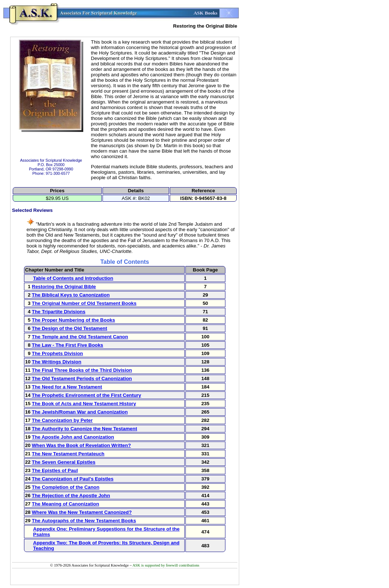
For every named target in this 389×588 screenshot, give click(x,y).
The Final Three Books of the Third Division (82, 370)
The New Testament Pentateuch (68, 454)
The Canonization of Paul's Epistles (73, 479)
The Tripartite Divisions (59, 312)
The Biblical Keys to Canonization (71, 295)
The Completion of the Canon (66, 487)
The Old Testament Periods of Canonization (82, 378)
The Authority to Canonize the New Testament (85, 429)
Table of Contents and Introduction (73, 278)
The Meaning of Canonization (66, 504)
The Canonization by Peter (62, 420)
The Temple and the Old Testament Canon (80, 337)
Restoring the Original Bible (64, 287)
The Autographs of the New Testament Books (84, 521)
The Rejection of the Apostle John (71, 496)
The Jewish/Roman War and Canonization (80, 412)
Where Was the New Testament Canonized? (82, 512)
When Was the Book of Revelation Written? (82, 445)
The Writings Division (57, 362)
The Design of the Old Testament (70, 328)
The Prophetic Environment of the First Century (87, 395)
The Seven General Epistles (64, 462)
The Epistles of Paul (55, 470)
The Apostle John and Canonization (73, 437)
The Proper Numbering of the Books (74, 320)
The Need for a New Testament (67, 387)
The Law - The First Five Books (68, 345)
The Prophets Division (58, 353)
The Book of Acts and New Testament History (84, 404)
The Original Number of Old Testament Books (84, 303)
